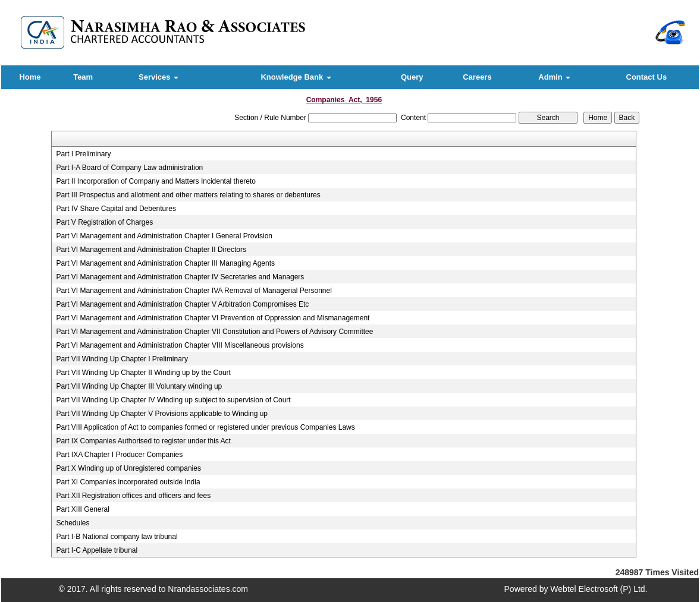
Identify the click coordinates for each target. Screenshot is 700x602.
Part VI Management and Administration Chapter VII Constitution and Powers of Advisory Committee (214, 332)
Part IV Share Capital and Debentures (116, 209)
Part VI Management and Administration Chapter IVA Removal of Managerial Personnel (194, 291)
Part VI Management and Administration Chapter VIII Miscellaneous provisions (180, 345)
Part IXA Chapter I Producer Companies (119, 455)
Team (83, 77)
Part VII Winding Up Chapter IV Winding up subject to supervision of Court (173, 400)
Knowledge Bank (296, 77)
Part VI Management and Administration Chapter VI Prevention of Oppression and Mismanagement (213, 318)
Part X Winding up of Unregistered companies (128, 468)
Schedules (73, 523)
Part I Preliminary (83, 154)
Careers (477, 77)
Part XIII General (82, 509)
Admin (554, 77)
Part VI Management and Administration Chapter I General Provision (164, 236)
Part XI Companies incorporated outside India (128, 482)
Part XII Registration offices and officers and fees (133, 496)
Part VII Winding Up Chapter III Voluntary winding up (139, 386)
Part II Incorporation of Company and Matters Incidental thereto (156, 181)
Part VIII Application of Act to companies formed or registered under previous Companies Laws (205, 427)
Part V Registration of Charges (104, 222)
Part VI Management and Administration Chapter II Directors (151, 250)
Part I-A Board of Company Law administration (129, 168)
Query (412, 77)
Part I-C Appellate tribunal (97, 550)
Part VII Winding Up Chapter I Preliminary (122, 359)
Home (30, 77)
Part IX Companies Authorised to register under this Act (143, 441)
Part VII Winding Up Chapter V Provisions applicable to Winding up (162, 414)
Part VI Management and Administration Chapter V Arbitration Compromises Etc (182, 304)
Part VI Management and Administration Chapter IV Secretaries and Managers (180, 277)
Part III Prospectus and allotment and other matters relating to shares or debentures (188, 195)
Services (158, 77)
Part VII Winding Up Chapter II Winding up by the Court (143, 373)
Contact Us (647, 77)
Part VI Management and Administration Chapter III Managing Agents (165, 263)
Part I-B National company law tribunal (117, 537)
